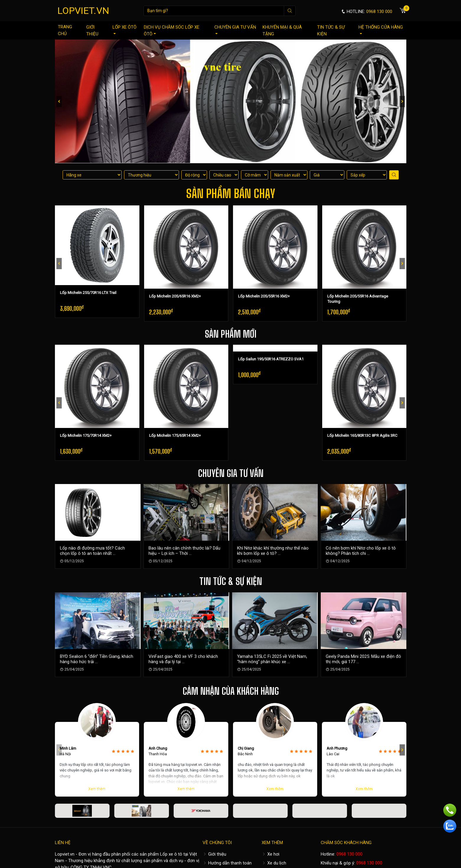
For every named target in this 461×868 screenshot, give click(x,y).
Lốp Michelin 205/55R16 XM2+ (264, 296)
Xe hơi (271, 854)
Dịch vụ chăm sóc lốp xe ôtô (172, 31)
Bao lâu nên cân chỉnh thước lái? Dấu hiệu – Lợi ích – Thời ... (184, 551)
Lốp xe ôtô (124, 29)
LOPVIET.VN (83, 11)
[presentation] (59, 102)
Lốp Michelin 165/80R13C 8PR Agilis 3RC (362, 435)
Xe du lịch (274, 863)
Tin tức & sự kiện (331, 31)
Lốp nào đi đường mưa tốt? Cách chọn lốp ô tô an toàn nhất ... (92, 551)
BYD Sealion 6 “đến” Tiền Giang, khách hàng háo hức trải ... (97, 659)
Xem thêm (97, 789)
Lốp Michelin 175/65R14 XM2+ (175, 435)
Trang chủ (65, 30)
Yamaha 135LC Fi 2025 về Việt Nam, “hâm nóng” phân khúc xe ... (272, 659)
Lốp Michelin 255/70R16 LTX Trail (88, 293)
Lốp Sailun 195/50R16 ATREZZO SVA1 (271, 359)
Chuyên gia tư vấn (235, 29)
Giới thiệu (92, 31)
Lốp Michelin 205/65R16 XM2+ (175, 296)
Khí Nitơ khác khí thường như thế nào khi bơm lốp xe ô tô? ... (273, 551)
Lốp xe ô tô (171, 854)
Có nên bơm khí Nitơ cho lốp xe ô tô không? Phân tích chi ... (361, 551)
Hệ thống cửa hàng (381, 29)
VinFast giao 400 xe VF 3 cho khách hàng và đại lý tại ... (183, 659)
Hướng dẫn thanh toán (227, 863)
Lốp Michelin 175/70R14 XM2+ (86, 435)
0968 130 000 (349, 854)
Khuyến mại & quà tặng (282, 31)
